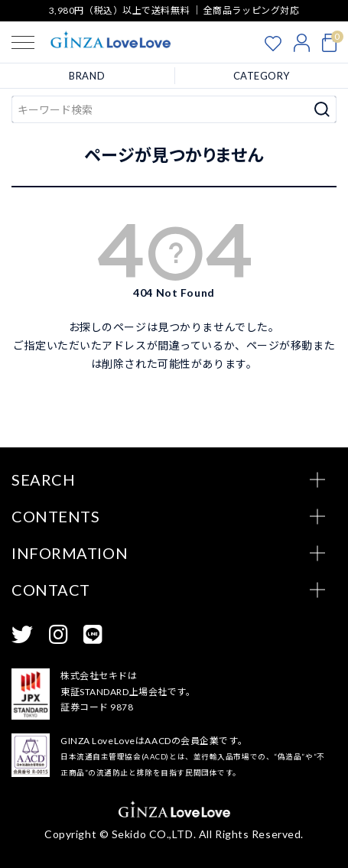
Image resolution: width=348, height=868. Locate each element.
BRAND (87, 76)
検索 (322, 109)
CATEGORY (262, 76)
